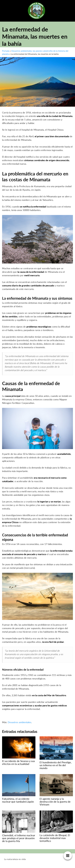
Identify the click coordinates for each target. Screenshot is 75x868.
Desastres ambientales (20, 722)
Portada (6, 51)
